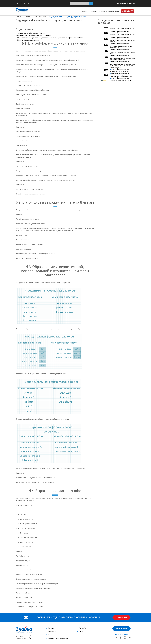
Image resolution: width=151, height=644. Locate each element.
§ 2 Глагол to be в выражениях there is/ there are (34, 35)
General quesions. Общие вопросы (121, 76)
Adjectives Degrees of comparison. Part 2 (122, 29)
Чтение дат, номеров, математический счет (122, 53)
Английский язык (40, 17)
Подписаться (122, 617)
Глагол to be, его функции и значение (122, 81)
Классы (103, 11)
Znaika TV (81, 628)
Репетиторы (114, 11)
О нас (80, 631)
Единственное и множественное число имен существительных (122, 59)
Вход (126, 3)
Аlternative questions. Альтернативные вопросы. (122, 41)
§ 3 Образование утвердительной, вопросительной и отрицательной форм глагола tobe (49, 38)
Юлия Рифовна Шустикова (119, 32)
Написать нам (122, 629)
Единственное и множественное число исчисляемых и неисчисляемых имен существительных (122, 66)
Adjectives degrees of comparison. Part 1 (122, 35)
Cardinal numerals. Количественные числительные (121, 47)
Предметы (93, 11)
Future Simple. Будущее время (119, 71)
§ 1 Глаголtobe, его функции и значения (30, 33)
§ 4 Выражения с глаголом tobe (27, 40)
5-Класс (28, 17)
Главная (84, 11)
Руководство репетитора (57, 638)
